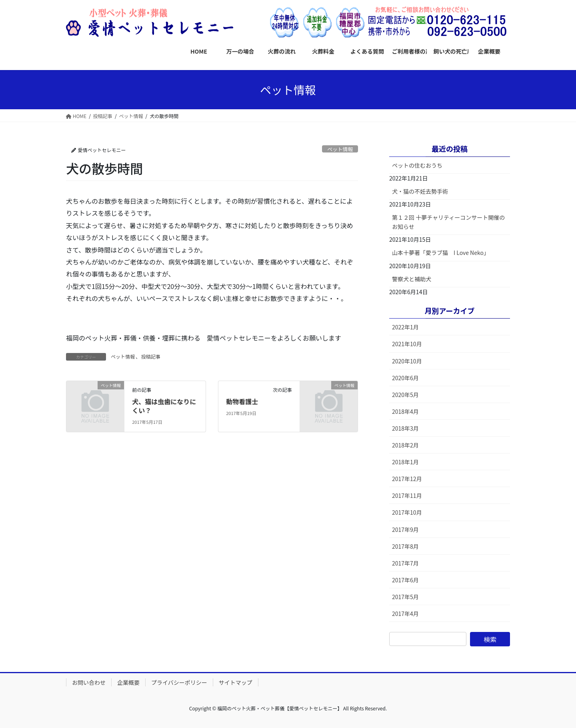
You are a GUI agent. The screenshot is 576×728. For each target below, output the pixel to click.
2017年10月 (407, 512)
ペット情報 (340, 149)
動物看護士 (242, 401)
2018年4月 (405, 411)
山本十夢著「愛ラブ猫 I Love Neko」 (441, 253)
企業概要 (128, 682)
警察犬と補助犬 (412, 279)
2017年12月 (407, 479)
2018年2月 (405, 445)
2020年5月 (405, 395)
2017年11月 (407, 495)
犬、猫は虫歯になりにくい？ (164, 406)
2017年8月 (405, 546)
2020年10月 (407, 361)
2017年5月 (405, 597)
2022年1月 (405, 327)
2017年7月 (405, 563)
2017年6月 (405, 580)
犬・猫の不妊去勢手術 (420, 191)
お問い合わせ (89, 682)
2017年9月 (405, 529)
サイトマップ (236, 682)
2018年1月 (405, 462)
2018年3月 (405, 428)
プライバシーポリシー (179, 682)
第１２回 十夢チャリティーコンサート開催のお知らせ (448, 222)
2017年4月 (405, 614)
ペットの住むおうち (417, 165)
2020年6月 (405, 378)
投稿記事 (151, 356)
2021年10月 (407, 344)
